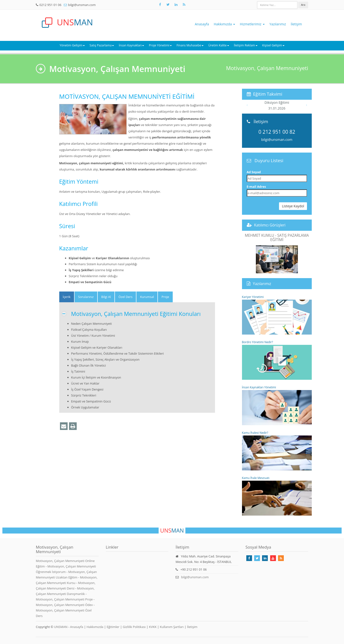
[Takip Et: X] (168, 5)
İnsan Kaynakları (131, 45)
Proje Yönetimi (160, 45)
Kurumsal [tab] (147, 297)
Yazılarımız (278, 24)
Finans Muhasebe (190, 45)
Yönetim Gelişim (72, 45)
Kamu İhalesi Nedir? (277, 451)
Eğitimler (113, 627)
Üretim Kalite (219, 45)
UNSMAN (61, 627)
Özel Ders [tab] (125, 297)
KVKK (153, 627)
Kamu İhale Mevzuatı (277, 496)
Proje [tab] (165, 297)
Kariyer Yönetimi (277, 315)
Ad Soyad (254, 172)
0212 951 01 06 (50, 5)
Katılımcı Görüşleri (270, 225)
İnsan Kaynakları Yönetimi (277, 405)
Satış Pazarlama (102, 45)
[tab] (67, 297)
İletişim (296, 24)
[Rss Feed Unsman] (184, 5)
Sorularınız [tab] (86, 297)
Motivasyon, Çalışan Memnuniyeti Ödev (65, 605)
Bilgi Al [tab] (106, 297)
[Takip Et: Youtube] (273, 558)
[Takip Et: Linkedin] (265, 558)
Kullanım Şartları (172, 627)
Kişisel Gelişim (273, 45)
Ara (303, 5)
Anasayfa (202, 24)
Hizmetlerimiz (252, 24)
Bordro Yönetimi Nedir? (277, 360)
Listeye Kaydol (293, 206)
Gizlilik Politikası (134, 627)
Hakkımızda (224, 24)
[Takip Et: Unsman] (176, 5)
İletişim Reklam (246, 45)
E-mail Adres (256, 187)
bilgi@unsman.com (82, 5)
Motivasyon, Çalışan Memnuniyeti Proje (65, 599)
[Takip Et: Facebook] (160, 5)
